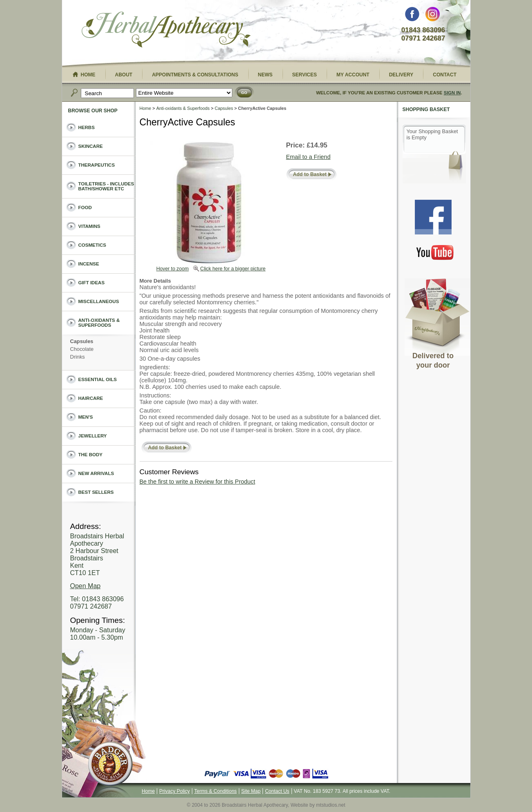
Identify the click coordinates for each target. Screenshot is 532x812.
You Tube (435, 252)
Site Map (251, 791)
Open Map (86, 586)
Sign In (452, 93)
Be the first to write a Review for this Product (197, 482)
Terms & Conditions (216, 791)
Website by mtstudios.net (318, 805)
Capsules (224, 108)
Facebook (412, 16)
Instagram (433, 16)
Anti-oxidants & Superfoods (183, 108)
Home (146, 108)
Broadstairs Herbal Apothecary (166, 31)
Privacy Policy (175, 791)
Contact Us (277, 791)
